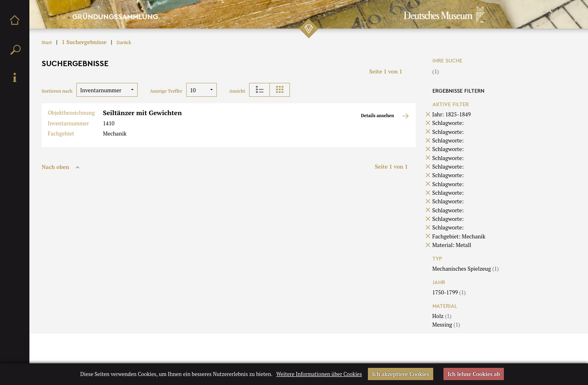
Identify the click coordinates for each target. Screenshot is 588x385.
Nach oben (62, 167)
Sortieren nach (57, 91)
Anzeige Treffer (166, 91)
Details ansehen (385, 116)
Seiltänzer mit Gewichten (142, 113)
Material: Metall (452, 245)
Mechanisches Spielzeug (466, 269)
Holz (442, 316)
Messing (446, 325)
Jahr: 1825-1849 (452, 114)
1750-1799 (449, 292)
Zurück (124, 42)
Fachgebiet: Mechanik (459, 236)
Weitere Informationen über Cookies (319, 374)
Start (47, 42)
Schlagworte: (448, 123)
